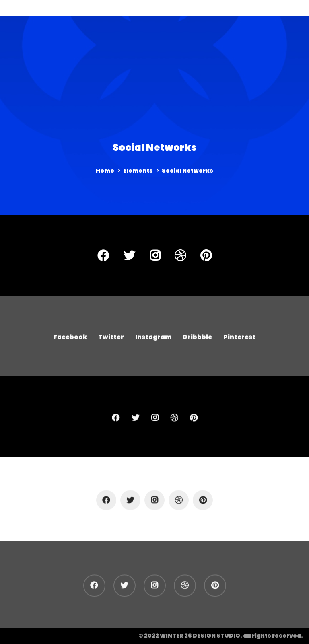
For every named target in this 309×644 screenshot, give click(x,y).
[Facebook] (103, 255)
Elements (138, 171)
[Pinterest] (206, 255)
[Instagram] (155, 255)
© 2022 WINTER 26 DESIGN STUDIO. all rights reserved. (221, 636)
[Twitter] (130, 255)
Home (105, 171)
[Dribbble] (180, 255)
